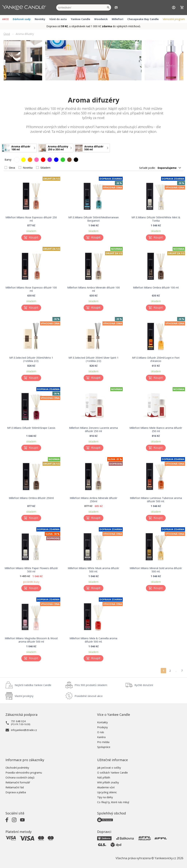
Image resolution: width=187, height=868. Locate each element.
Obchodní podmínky (17, 768)
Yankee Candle (81, 19)
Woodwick (101, 19)
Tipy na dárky (105, 797)
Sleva (12, 168)
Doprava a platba (16, 792)
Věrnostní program (174, 19)
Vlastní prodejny (24, 696)
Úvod (7, 34)
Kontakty (102, 722)
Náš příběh (104, 777)
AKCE (5, 19)
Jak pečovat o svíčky (109, 768)
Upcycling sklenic (107, 792)
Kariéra (101, 737)
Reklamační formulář (18, 782)
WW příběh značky (108, 782)
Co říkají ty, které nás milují (113, 802)
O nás (101, 732)
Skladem (45, 168)
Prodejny (102, 727)
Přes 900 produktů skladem (91, 685)
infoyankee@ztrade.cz (24, 730)
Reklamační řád (15, 787)
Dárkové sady (22, 19)
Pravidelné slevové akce (89, 696)
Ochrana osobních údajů (20, 777)
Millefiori (118, 19)
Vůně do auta (58, 19)
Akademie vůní (106, 787)
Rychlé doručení (144, 685)
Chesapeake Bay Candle (143, 19)
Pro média (103, 742)
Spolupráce (104, 747)
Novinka (28, 168)
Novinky (40, 19)
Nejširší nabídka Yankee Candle (33, 685)
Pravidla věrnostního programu (24, 773)
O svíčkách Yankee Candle (112, 773)
